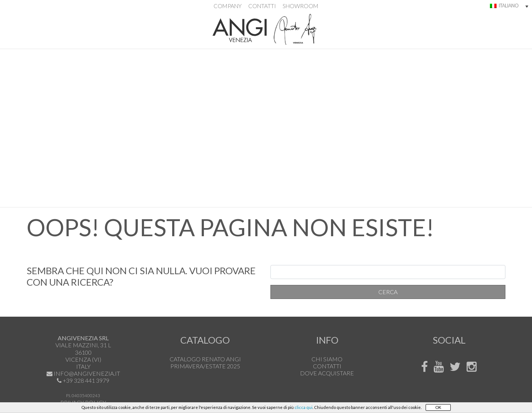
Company (228, 6)
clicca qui (303, 407)
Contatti (262, 6)
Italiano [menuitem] (509, 6)
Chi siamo (327, 359)
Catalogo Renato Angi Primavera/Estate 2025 (205, 362)
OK (438, 407)
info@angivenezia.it (86, 373)
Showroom (301, 6)
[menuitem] (504, 6)
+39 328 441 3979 (86, 380)
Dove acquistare (327, 373)
